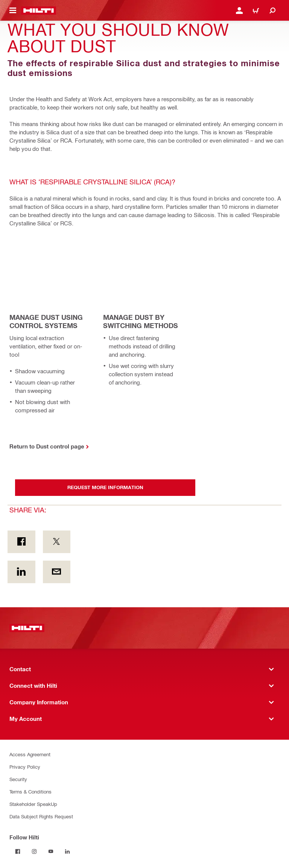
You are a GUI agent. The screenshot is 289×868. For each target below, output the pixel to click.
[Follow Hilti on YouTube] (51, 851)
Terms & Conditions (30, 791)
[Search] (272, 11)
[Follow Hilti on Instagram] (34, 851)
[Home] (39, 11)
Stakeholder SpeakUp (33, 804)
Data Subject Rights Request (41, 816)
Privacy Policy (25, 767)
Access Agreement (30, 754)
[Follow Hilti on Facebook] (18, 851)
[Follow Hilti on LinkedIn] (67, 851)
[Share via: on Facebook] (21, 542)
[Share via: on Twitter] (57, 542)
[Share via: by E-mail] (57, 572)
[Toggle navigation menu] (13, 11)
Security (18, 779)
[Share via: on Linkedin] (21, 572)
